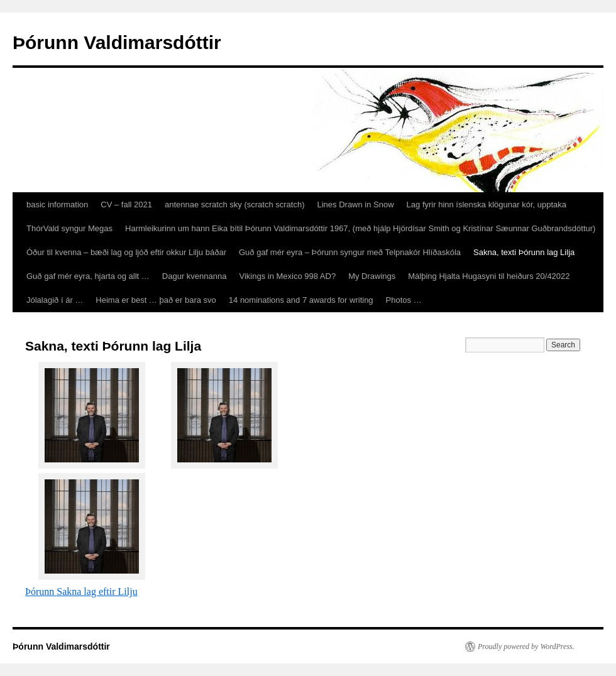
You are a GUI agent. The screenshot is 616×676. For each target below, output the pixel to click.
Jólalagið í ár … (55, 300)
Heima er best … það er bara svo (156, 300)
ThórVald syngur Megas (69, 228)
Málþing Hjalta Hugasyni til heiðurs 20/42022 (489, 276)
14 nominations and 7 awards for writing (301, 300)
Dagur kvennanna (195, 276)
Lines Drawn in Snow (355, 204)
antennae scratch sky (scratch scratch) (235, 204)
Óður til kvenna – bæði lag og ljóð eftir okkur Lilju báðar (126, 252)
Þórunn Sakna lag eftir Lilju (81, 591)
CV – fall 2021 (126, 204)
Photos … (404, 300)
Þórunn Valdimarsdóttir (117, 42)
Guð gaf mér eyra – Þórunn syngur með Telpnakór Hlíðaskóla (350, 252)
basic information (57, 204)
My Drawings (372, 276)
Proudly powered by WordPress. (526, 646)
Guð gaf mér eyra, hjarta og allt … (88, 276)
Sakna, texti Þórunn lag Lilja (524, 252)
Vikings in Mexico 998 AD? (287, 276)
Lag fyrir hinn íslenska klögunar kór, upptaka (487, 204)
